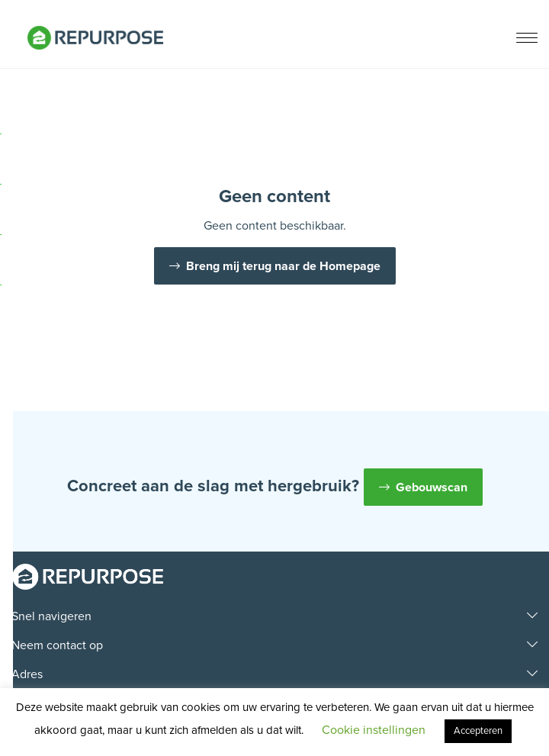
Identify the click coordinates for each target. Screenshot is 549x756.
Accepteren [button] (478, 731)
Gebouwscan (432, 487)
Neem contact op (57, 645)
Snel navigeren (51, 616)
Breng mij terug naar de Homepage (283, 266)
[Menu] (527, 39)
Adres (27, 674)
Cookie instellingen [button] (374, 730)
